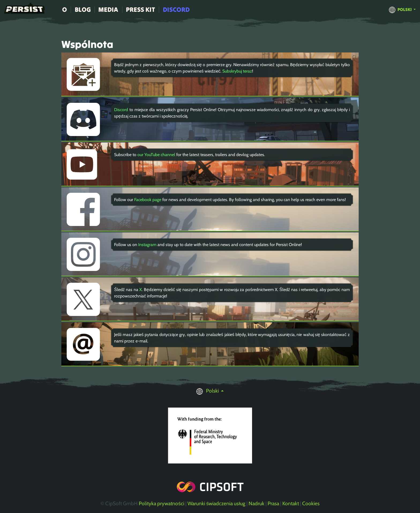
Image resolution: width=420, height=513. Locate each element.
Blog (83, 10)
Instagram (147, 245)
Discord (176, 10)
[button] (402, 9)
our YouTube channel (156, 155)
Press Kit (140, 10)
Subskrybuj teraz (237, 71)
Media (108, 10)
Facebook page (148, 200)
